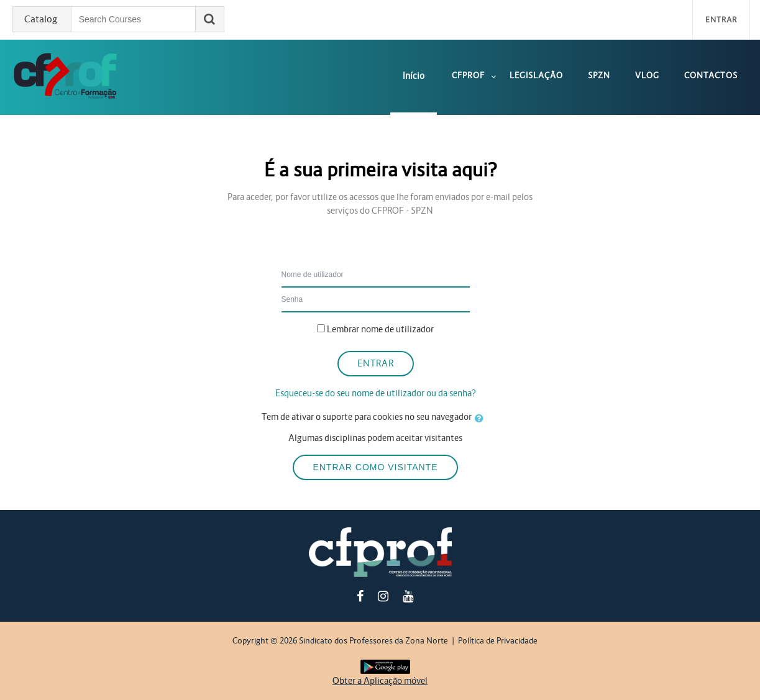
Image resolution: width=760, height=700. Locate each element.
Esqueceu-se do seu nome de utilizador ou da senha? (376, 393)
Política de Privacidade (498, 641)
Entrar (721, 20)
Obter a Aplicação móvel (380, 681)
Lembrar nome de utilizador (380, 329)
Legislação (536, 75)
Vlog (647, 75)
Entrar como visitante (375, 467)
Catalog (41, 19)
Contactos (711, 75)
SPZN (599, 75)
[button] (482, 419)
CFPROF (468, 75)
